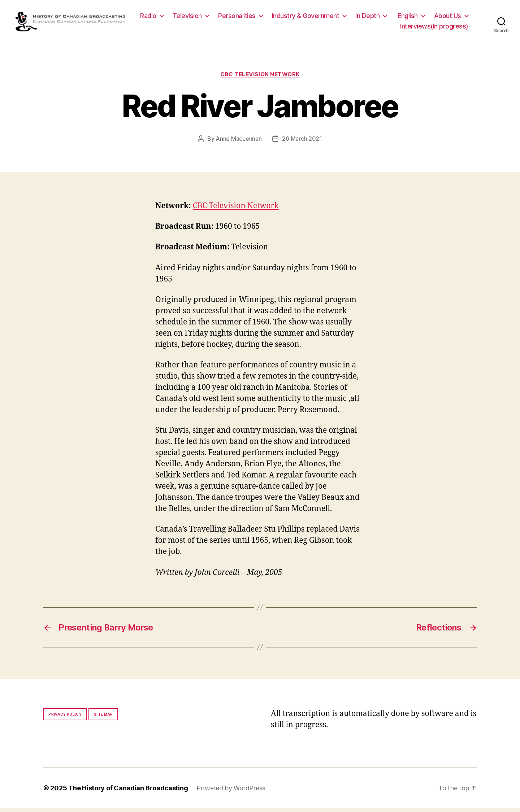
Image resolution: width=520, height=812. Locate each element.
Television (231, 18)
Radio (192, 18)
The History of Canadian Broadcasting (128, 792)
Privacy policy (65, 718)
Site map (103, 718)
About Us (370, 28)
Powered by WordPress (231, 792)
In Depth (411, 18)
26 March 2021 (302, 142)
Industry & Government (349, 18)
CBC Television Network (260, 78)
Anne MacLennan (239, 142)
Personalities (280, 18)
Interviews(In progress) (434, 28)
